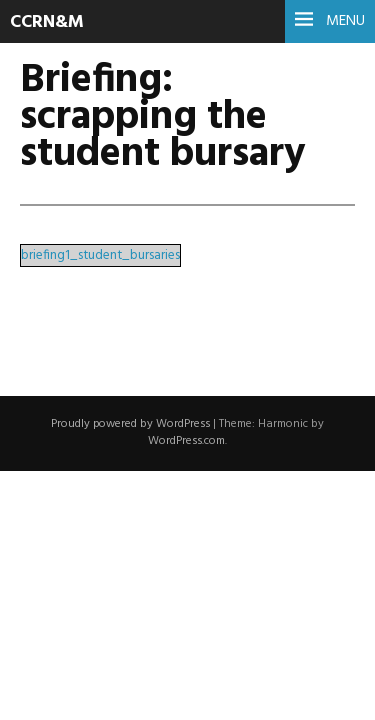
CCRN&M (47, 22)
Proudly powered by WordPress (130, 424)
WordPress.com (186, 441)
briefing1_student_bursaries (100, 255)
